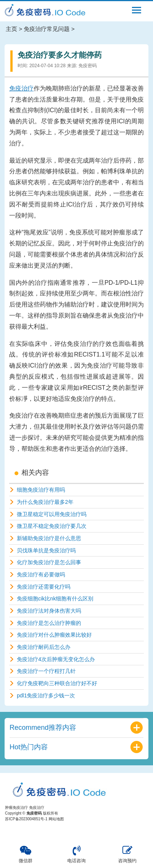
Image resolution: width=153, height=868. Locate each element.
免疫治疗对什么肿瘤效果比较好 (54, 635)
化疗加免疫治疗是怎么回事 (49, 562)
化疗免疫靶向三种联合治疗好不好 (57, 683)
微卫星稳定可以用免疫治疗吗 (52, 514)
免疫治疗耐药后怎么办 (44, 647)
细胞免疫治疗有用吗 (41, 490)
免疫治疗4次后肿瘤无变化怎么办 (56, 659)
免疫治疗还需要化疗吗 (44, 587)
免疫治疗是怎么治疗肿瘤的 (49, 623)
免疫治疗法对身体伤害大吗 (49, 611)
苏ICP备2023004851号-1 (26, 819)
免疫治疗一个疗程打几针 (46, 671)
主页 (11, 29)
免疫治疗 (21, 88)
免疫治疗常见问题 (47, 29)
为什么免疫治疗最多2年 (45, 502)
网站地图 (56, 819)
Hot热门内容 (29, 747)
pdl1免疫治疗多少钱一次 (46, 695)
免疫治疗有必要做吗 (41, 574)
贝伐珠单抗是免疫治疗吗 (46, 550)
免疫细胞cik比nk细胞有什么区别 (55, 599)
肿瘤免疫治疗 (16, 807)
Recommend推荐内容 (43, 728)
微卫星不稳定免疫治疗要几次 (52, 526)
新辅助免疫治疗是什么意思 (49, 538)
